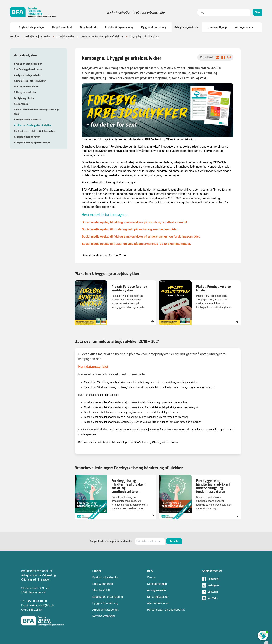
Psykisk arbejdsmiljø (31, 27)
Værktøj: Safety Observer (27, 120)
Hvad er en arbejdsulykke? (28, 64)
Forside (14, 37)
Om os (151, 577)
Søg (257, 12)
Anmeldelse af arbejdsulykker (30, 81)
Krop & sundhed (62, 27)
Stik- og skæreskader (25, 92)
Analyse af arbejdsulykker (28, 75)
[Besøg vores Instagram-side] (226, 585)
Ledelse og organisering (108, 597)
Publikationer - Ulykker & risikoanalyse (35, 131)
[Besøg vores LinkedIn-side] (226, 592)
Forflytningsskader (24, 98)
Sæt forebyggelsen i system (29, 69)
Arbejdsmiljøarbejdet (187, 27)
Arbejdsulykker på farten (27, 137)
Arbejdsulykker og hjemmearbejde (32, 143)
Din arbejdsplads (158, 597)
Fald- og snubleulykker (26, 87)
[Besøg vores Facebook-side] (226, 579)
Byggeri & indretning (154, 27)
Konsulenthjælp (217, 27)
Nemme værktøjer (104, 616)
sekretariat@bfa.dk (42, 605)
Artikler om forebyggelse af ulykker (102, 37)
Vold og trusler (22, 104)
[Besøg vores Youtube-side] (226, 598)
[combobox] (224, 12)
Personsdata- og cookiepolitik (166, 610)
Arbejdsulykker (66, 37)
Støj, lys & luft (88, 27)
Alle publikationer (158, 603)
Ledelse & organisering (119, 27)
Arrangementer (244, 27)
